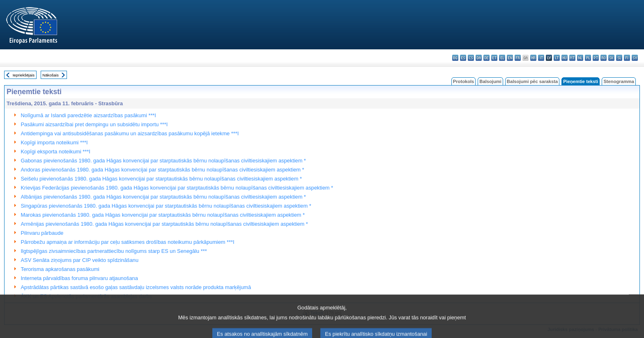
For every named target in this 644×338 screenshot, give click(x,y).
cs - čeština (471, 58)
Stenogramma (619, 81)
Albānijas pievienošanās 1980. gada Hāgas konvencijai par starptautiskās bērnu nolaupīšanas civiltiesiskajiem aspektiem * (163, 197)
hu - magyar (565, 58)
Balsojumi (490, 81)
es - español (463, 58)
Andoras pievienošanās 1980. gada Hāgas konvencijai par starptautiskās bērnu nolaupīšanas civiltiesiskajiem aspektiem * (163, 170)
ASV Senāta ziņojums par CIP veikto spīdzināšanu (80, 260)
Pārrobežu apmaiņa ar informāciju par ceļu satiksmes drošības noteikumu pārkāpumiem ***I (128, 242)
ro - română (604, 58)
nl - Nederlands (580, 58)
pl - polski (588, 58)
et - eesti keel (494, 58)
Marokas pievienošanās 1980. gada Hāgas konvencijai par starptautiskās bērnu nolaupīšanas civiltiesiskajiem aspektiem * (163, 215)
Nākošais (50, 75)
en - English (510, 58)
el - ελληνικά (502, 58)
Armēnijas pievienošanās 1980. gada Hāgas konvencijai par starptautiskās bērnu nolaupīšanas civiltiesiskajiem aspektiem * (164, 224)
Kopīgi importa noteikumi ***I (54, 142)
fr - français (518, 58)
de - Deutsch (486, 58)
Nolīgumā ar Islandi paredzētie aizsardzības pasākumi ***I (89, 115)
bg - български (455, 58)
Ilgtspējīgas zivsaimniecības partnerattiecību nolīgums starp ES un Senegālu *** (114, 251)
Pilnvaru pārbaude (42, 233)
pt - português (596, 58)
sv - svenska (635, 58)
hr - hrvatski (533, 58)
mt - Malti (572, 58)
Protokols (464, 81)
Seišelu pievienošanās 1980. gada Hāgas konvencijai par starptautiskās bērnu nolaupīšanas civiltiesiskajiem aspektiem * (161, 179)
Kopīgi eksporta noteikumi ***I (56, 152)
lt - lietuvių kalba (557, 58)
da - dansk (479, 58)
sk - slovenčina (611, 58)
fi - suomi (627, 58)
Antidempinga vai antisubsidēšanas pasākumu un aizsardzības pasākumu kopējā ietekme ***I (130, 133)
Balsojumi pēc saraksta (532, 81)
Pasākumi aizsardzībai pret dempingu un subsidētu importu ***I (94, 124)
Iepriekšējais (24, 75)
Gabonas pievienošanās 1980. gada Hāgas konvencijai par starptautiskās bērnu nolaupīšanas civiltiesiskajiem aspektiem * (163, 161)
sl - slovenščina (619, 58)
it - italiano (541, 58)
